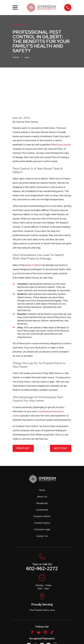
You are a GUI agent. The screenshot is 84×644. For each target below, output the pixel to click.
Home (42, 457)
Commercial (42, 477)
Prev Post (23, 415)
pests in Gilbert (33, 232)
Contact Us (42, 503)
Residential (42, 470)
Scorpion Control (42, 483)
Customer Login (42, 497)
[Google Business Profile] (39, 599)
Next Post (61, 415)
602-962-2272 (42, 536)
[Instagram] (45, 599)
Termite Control (42, 490)
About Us (42, 464)
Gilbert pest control (61, 112)
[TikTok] (52, 599)
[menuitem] (28, 634)
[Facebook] (32, 599)
